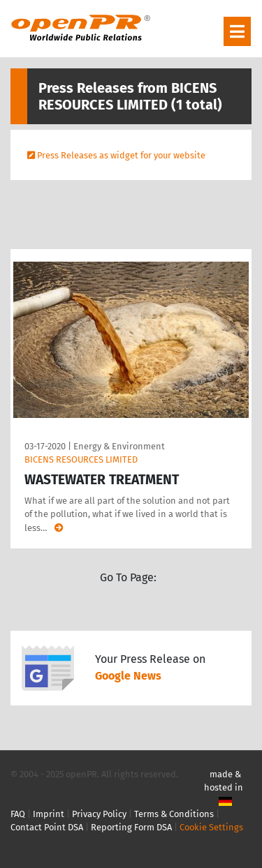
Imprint (49, 814)
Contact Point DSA (47, 827)
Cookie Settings (211, 827)
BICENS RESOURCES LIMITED (81, 459)
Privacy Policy (99, 814)
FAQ (18, 814)
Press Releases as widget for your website (121, 155)
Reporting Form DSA (131, 827)
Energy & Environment (119, 446)
